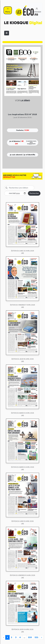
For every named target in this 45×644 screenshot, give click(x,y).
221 (36, 637)
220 (30, 637)
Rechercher (34, 193)
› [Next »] (42, 637)
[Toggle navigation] (7, 33)
